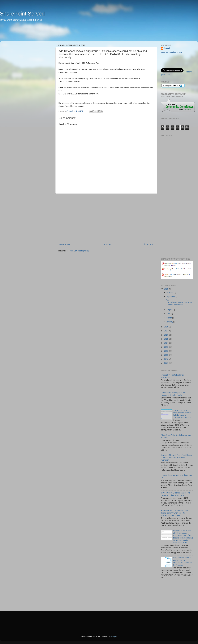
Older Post (148, 245)
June (169, 314)
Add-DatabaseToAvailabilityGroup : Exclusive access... (179, 302)
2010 (166, 359)
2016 (166, 335)
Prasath (167, 48)
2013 (166, 347)
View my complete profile (172, 52)
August (170, 310)
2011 (166, 355)
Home (107, 245)
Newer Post (65, 245)
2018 (166, 327)
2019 (166, 289)
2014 (166, 343)
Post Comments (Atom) (79, 251)
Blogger (114, 637)
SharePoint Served (22, 14)
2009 (166, 363)
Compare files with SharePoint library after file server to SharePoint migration (176, 458)
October (170, 293)
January (170, 322)
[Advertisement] (99, 33)
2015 (166, 339)
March (169, 318)
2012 (166, 351)
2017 (166, 331)
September (171, 297)
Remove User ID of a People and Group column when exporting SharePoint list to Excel (174, 513)
